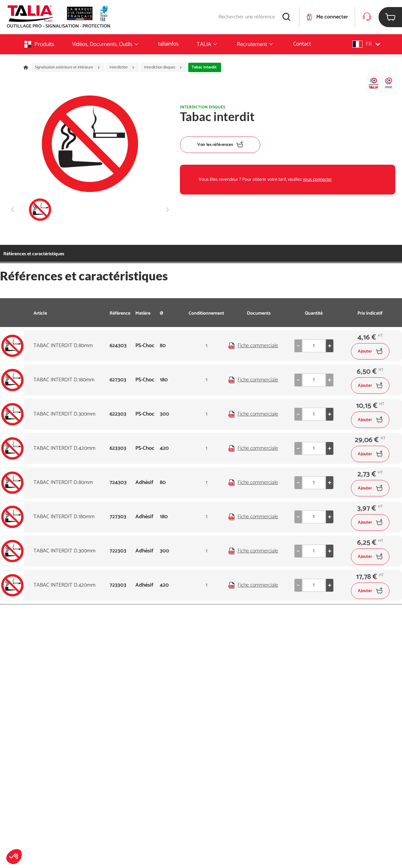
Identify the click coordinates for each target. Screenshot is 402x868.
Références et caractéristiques (34, 254)
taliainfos (168, 44)
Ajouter (370, 351)
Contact (302, 44)
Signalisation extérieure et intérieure (68, 67)
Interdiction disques (163, 67)
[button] (14, 857)
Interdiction (122, 67)
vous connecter (317, 180)
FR (366, 44)
